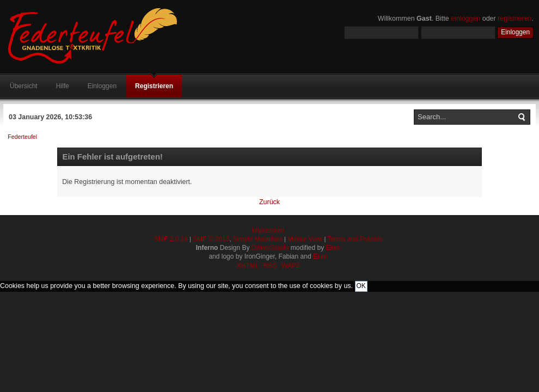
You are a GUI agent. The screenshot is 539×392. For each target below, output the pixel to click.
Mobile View (305, 239)
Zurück (269, 202)
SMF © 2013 (211, 239)
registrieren (514, 19)
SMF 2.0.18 (171, 239)
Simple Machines (258, 239)
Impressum (268, 230)
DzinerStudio (270, 248)
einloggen (465, 19)
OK (361, 286)
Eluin (333, 248)
